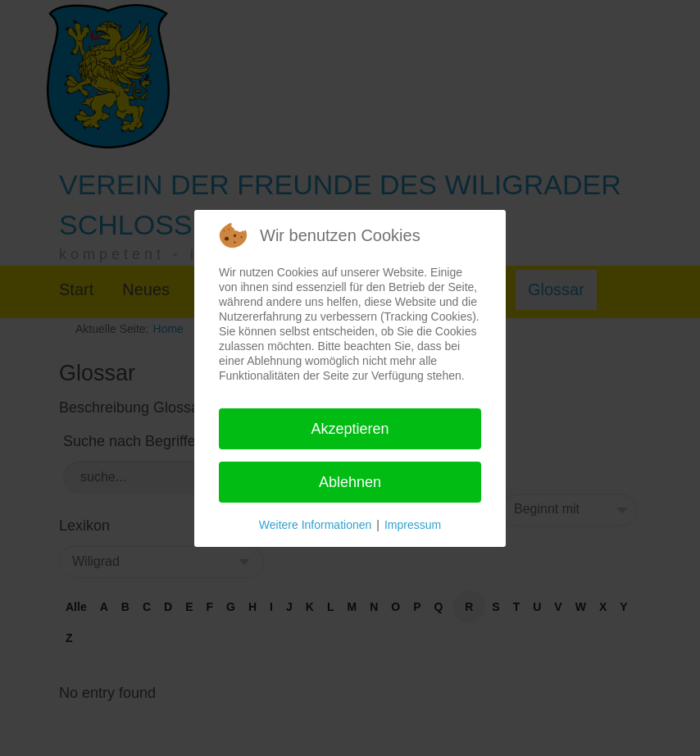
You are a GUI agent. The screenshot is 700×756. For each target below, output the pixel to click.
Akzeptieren (350, 429)
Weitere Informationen (315, 525)
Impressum (413, 525)
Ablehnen (350, 482)
